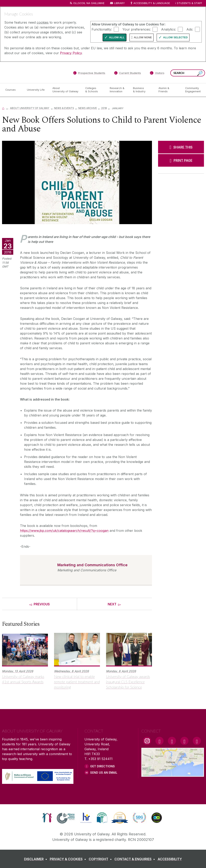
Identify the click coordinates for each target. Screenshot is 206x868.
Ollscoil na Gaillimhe (89, 3)
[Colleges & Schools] (94, 90)
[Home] (3, 108)
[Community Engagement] (193, 90)
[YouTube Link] (172, 741)
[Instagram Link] (147, 741)
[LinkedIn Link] (184, 741)
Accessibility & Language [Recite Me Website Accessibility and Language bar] (150, 3)
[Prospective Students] (89, 74)
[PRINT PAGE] (181, 160)
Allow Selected (175, 37)
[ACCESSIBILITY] (170, 859)
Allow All (117, 37)
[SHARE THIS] (181, 147)
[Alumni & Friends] (169, 90)
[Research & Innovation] (118, 90)
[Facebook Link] (159, 741)
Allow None (143, 37)
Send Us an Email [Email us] (104, 773)
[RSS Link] (197, 741)
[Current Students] (128, 74)
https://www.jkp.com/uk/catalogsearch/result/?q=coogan (64, 531)
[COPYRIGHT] (101, 859)
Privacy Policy (71, 53)
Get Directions (102, 766)
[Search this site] (200, 73)
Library (120, 3)
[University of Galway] (32, 72)
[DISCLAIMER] (36, 859)
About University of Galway (30, 108)
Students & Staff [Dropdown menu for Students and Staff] (189, 3)
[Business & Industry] (142, 90)
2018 (104, 108)
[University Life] (36, 90)
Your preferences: (137, 29)
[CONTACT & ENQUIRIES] (136, 859)
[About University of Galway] (66, 90)
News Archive (88, 108)
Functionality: (102, 29)
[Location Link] (173, 774)
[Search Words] (188, 73)
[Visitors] (157, 74)
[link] (47, 818)
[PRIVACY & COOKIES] (69, 859)
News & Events (64, 108)
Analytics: (169, 29)
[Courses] (13, 90)
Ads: (190, 29)
